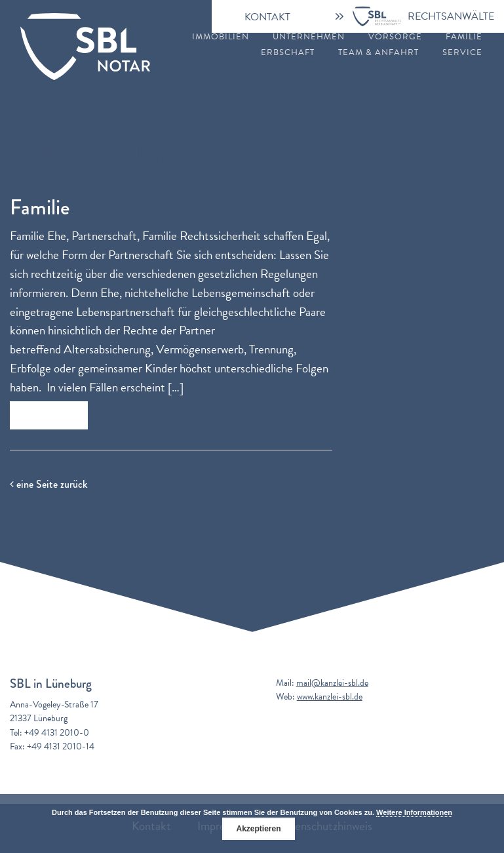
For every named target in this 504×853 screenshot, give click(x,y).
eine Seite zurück (48, 484)
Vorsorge (395, 37)
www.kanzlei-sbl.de (330, 697)
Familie (464, 37)
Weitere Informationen (414, 812)
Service (462, 53)
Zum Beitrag (49, 415)
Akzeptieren (258, 829)
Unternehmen (309, 37)
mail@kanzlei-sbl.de (332, 683)
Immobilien (221, 37)
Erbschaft (288, 53)
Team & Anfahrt (378, 53)
